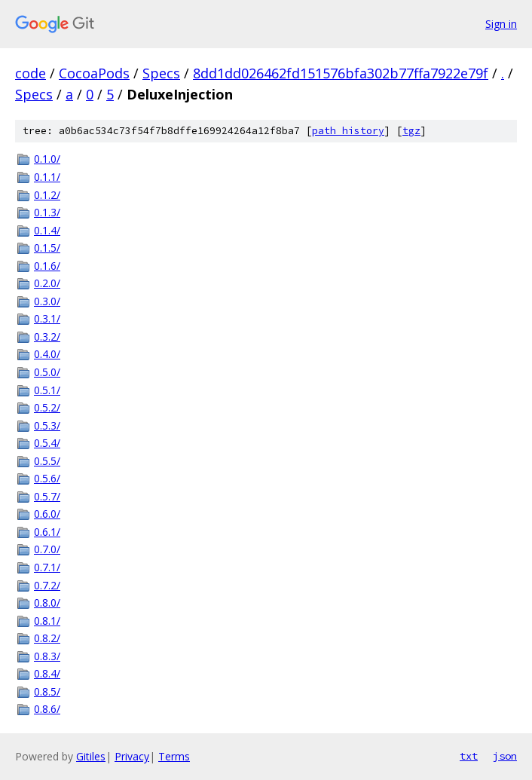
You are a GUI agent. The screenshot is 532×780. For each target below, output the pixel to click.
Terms (174, 756)
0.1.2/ (47, 195)
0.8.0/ (47, 603)
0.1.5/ (47, 248)
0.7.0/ (47, 549)
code (31, 73)
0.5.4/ (47, 443)
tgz (411, 131)
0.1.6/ (47, 266)
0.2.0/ (47, 283)
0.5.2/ (47, 407)
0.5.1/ (47, 390)
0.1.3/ (47, 212)
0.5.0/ (47, 372)
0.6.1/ (47, 532)
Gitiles (91, 756)
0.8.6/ (47, 709)
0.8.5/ (47, 691)
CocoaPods (94, 73)
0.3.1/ (47, 318)
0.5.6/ (47, 478)
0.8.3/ (47, 656)
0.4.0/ (47, 354)
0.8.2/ (47, 638)
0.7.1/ (47, 567)
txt (469, 756)
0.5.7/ (47, 496)
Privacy (132, 756)
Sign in (501, 24)
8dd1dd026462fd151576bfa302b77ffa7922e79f (341, 73)
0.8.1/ (47, 621)
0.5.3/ (47, 425)
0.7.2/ (47, 585)
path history (348, 131)
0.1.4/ (47, 230)
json (505, 756)
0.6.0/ (47, 514)
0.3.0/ (47, 301)
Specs (161, 73)
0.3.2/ (47, 336)
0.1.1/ (47, 177)
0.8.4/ (47, 673)
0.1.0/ (47, 159)
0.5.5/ (47, 461)
